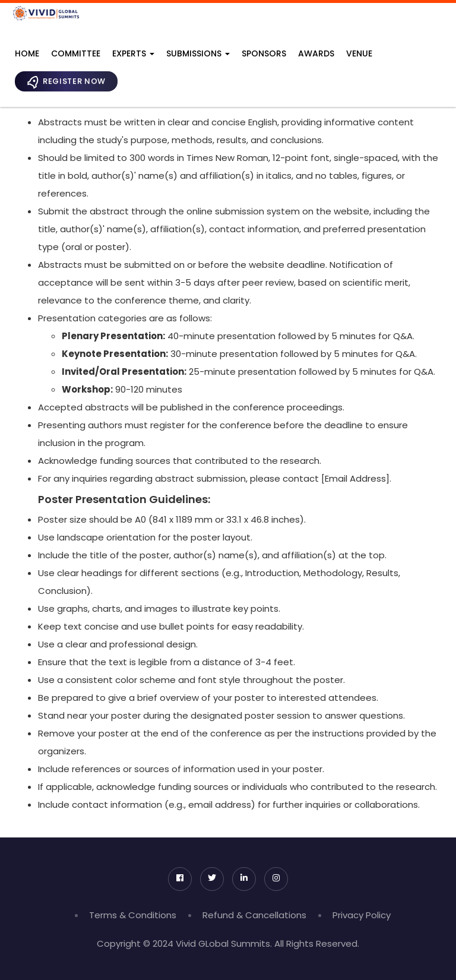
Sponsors (264, 53)
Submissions (198, 53)
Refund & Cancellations (254, 915)
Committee (76, 53)
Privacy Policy (362, 915)
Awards (316, 53)
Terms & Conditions (133, 915)
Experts (133, 53)
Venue (359, 53)
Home (27, 53)
